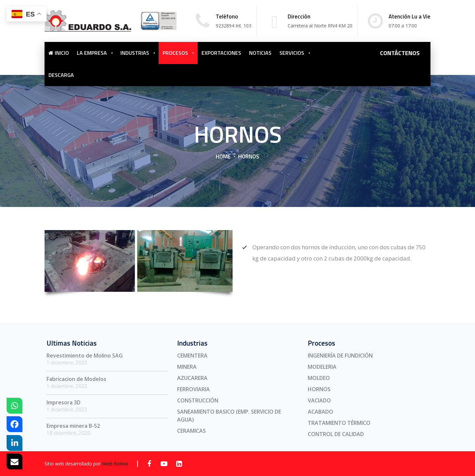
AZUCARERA (192, 378)
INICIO (59, 53)
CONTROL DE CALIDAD (336, 434)
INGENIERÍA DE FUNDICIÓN (340, 356)
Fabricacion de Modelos (76, 379)
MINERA (187, 367)
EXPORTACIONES (221, 53)
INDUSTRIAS (135, 53)
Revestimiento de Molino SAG (85, 356)
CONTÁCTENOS (400, 53)
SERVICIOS (292, 53)
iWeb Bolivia (115, 464)
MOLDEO (319, 378)
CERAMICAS (191, 431)
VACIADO (319, 400)
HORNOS (319, 389)
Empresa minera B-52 (73, 426)
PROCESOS (175, 53)
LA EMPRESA (92, 53)
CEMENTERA (192, 356)
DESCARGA (61, 75)
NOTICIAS (260, 53)
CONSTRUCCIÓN (198, 400)
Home (223, 156)
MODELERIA (322, 367)
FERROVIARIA (193, 389)
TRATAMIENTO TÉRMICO (339, 423)
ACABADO (320, 412)
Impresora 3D (63, 402)
